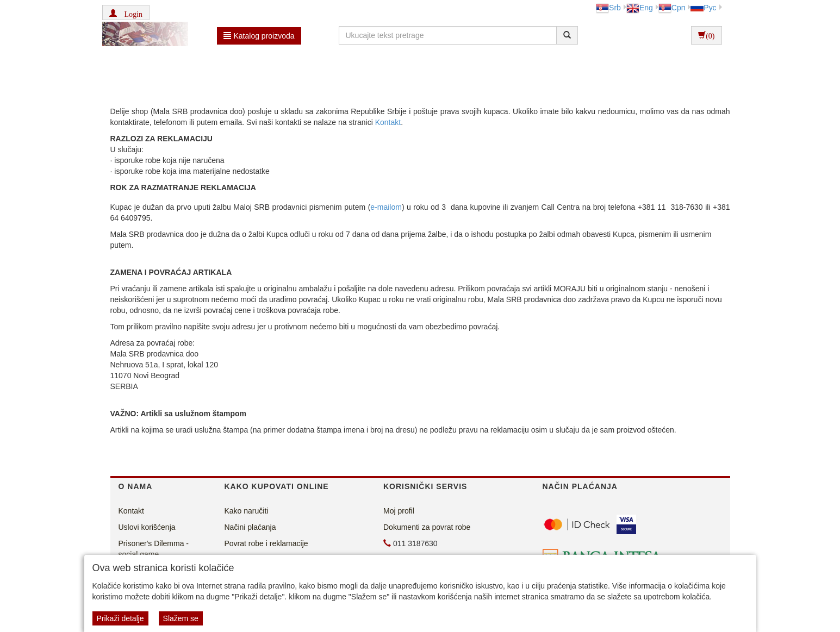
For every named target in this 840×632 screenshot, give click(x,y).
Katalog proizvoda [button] (259, 36)
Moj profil (399, 511)
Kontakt (388, 122)
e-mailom (386, 207)
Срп (672, 8)
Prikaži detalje (120, 618)
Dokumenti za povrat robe (427, 527)
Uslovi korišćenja (147, 527)
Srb (608, 8)
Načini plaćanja (250, 527)
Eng (640, 8)
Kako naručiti (247, 511)
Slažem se (181, 618)
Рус (703, 8)
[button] (126, 12)
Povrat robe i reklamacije (266, 543)
